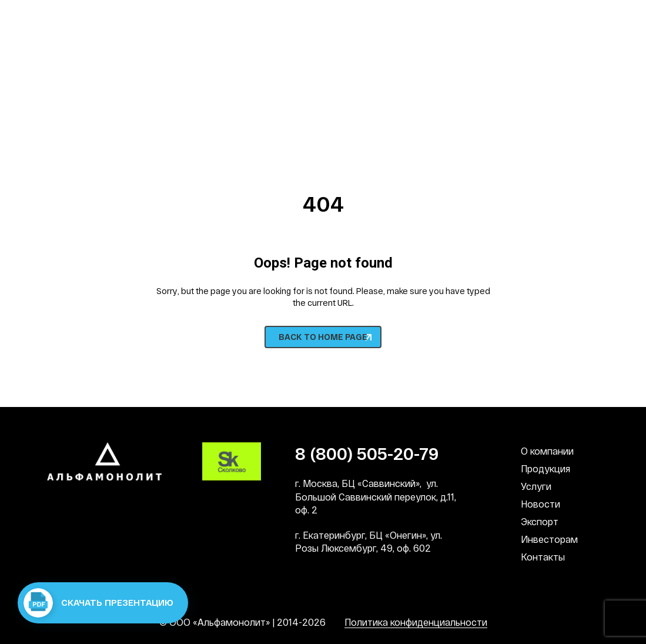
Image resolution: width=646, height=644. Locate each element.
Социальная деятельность (357, 18)
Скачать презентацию (98, 603)
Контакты (543, 557)
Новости (540, 504)
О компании (547, 451)
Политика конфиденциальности (416, 622)
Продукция (545, 468)
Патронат (484, 18)
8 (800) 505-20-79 (100, 97)
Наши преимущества (92, 18)
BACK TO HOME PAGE (323, 337)
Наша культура (219, 18)
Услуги (536, 486)
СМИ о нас (577, 18)
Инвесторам (549, 539)
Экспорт (540, 521)
